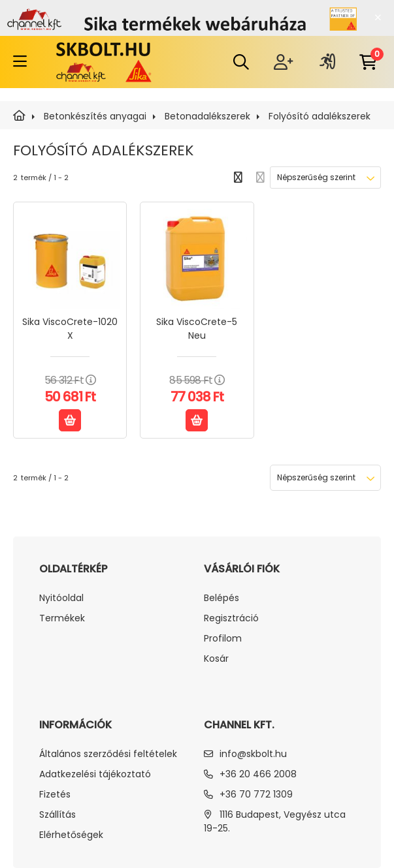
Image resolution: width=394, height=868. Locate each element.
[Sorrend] (325, 178)
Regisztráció (231, 618)
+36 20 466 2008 (258, 774)
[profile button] (327, 62)
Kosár (216, 659)
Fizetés (55, 795)
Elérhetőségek (71, 835)
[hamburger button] (20, 62)
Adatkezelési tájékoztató (95, 774)
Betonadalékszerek (207, 116)
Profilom (223, 639)
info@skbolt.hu (253, 754)
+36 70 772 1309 (256, 794)
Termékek (62, 618)
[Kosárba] (70, 420)
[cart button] (368, 62)
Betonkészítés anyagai (95, 116)
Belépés (222, 598)
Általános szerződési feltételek (108, 754)
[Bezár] (378, 18)
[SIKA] (19, 116)
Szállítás (57, 815)
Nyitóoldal (61, 598)
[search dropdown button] (241, 62)
